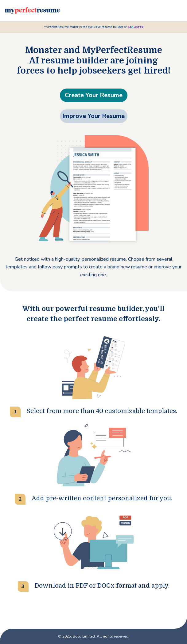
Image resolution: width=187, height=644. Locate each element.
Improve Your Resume (93, 116)
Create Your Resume (94, 95)
